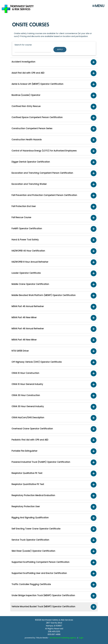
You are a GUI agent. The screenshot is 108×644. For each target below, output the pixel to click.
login (81, 638)
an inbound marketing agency (63, 638)
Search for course (23, 45)
